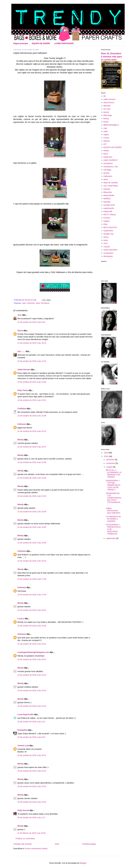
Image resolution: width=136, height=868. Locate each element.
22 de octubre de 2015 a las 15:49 (32, 496)
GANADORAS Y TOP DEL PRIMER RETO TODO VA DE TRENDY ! (113, 485)
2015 (106, 456)
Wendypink (45, 303)
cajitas (106, 135)
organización (109, 208)
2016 (106, 453)
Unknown (22, 424)
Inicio (57, 844)
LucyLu (21, 619)
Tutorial (107, 247)
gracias (106, 173)
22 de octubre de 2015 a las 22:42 (32, 675)
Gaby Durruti (23, 810)
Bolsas (106, 119)
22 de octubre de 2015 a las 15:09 (32, 416)
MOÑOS (107, 199)
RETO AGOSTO (110, 227)
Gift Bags (107, 170)
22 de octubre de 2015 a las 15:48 (32, 462)
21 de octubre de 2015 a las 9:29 (31, 322)
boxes (106, 122)
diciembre (111, 460)
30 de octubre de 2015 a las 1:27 (31, 818)
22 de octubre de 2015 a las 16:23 (32, 561)
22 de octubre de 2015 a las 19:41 (32, 644)
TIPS (105, 243)
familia (106, 151)
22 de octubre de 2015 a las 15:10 (32, 431)
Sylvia (20, 331)
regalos (107, 221)
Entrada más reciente (23, 844)
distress (107, 141)
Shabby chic (109, 234)
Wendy (21, 440)
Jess (20, 315)
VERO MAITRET (110, 250)
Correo (106, 138)
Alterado (107, 106)
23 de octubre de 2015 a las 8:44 (31, 737)
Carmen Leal (23, 746)
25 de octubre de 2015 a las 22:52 (32, 771)
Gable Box (108, 157)
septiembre (111, 538)
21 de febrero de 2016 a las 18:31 (32, 833)
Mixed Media (109, 195)
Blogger (83, 863)
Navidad (107, 202)
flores (106, 154)
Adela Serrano (24, 370)
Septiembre (108, 231)
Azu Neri (107, 109)
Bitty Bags (108, 115)
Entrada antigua (89, 844)
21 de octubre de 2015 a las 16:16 (32, 343)
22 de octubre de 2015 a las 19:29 (32, 626)
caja (105, 128)
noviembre (111, 463)
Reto (105, 224)
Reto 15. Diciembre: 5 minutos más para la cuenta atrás (111, 57)
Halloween (31, 303)
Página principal (21, 43)
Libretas (107, 189)
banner (106, 112)
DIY (105, 144)
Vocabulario (108, 253)
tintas (106, 240)
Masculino (108, 192)
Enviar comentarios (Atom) (36, 848)
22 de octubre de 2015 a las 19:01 (32, 610)
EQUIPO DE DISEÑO (41, 43)
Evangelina (23, 730)
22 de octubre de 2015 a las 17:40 (32, 595)
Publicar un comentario (25, 839)
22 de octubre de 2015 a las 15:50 (32, 527)
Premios (107, 218)
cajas (24, 303)
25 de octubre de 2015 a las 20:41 (32, 755)
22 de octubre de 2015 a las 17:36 (32, 579)
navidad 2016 (109, 205)
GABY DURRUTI (111, 160)
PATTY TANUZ (110, 215)
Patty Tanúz (23, 390)
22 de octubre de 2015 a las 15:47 (32, 447)
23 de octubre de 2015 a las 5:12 (31, 722)
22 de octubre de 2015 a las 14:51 (32, 400)
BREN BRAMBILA (111, 125)
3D (105, 96)
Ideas (38, 303)
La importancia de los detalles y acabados (113, 519)
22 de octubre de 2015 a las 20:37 (32, 659)
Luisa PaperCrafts (26, 714)
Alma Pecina (109, 103)
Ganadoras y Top (111, 167)
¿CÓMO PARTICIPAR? (64, 43)
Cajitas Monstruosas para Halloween (113, 511)
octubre (110, 467)
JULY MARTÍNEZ (111, 186)
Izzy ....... (21, 351)
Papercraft (108, 211)
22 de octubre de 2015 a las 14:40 (32, 382)
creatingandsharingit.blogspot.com (33, 652)
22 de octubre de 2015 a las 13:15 (32, 361)
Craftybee (22, 409)
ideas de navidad (111, 183)
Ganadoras (108, 163)
